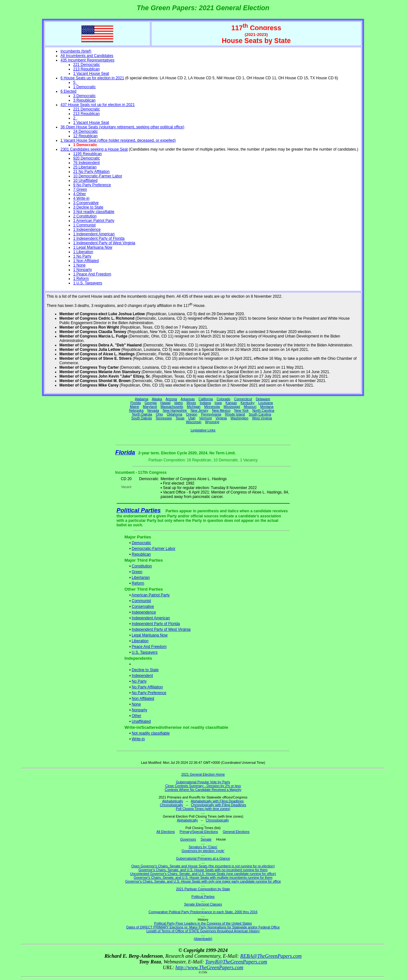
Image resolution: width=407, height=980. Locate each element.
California (206, 399)
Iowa (218, 403)
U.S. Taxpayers (145, 652)
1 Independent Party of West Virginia (104, 243)
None (136, 704)
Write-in (138, 739)
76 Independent (86, 163)
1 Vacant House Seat (91, 74)
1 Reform (81, 279)
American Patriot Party (151, 595)
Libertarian (141, 578)
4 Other (79, 194)
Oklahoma (174, 414)
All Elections (166, 832)
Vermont (205, 418)
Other (136, 716)
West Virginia (262, 418)
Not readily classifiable (151, 733)
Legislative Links (203, 430)
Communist (141, 601)
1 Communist (84, 225)
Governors (188, 839)
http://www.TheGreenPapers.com (209, 967)
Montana (267, 407)
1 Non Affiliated (86, 261)
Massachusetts (172, 407)
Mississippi (232, 407)
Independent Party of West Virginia (161, 629)
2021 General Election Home (203, 774)
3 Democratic (84, 96)
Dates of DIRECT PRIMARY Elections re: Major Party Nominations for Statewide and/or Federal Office (203, 927)
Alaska (157, 399)
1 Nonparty (83, 270)
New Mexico (221, 410)
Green (137, 572)
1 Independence (87, 230)
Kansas (231, 403)
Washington (239, 418)
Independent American (151, 618)
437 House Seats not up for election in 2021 (98, 105)
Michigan (194, 407)
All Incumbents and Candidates (87, 56)
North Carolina (263, 410)
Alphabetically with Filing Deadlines (217, 801)
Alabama (141, 399)
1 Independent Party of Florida (99, 238)
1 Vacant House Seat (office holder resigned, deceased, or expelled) (118, 140)
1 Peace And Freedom (92, 274)
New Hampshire (175, 410)
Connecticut (243, 399)
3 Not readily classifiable (94, 212)
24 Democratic (85, 131)
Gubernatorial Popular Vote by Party (203, 782)
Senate (206, 839)
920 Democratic (86, 158)
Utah (192, 418)
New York (241, 410)
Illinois (191, 403)
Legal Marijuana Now (150, 635)
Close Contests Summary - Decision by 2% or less (203, 786)
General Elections (236, 832)
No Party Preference (149, 693)
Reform (138, 583)
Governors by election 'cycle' (203, 851)
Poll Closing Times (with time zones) (203, 809)
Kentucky (248, 403)
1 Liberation (83, 252)
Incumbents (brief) (76, 51)
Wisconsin (194, 422)
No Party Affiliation (147, 687)
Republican (141, 554)
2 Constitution (85, 216)
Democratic (141, 543)
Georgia (151, 403)
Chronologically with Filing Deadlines (219, 805)
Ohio (159, 414)
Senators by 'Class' (203, 847)
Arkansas (188, 399)
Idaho (179, 403)
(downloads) (203, 939)
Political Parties (139, 510)
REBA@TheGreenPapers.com (271, 956)
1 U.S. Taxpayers (88, 283)
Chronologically (172, 805)
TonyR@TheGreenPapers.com (236, 962)
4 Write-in (81, 198)
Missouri (250, 407)
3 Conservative (86, 203)
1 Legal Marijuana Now (93, 247)
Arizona (171, 399)
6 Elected (68, 91)
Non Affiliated (143, 699)
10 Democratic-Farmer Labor (98, 176)
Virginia (221, 418)
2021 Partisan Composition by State (203, 889)
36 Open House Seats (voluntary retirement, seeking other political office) (122, 127)
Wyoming (212, 422)
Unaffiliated (141, 721)
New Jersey (199, 410)
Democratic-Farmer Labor (153, 549)
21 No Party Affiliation (91, 172)
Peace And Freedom (149, 647)
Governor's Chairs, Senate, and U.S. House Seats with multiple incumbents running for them (203, 877)
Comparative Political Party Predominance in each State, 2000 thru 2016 (203, 912)
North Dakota (142, 414)
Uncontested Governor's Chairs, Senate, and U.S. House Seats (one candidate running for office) (203, 874)
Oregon (192, 414)
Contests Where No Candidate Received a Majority (203, 790)
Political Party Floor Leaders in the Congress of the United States (203, 923)
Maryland (150, 407)
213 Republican (86, 69)
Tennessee (164, 418)
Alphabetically (173, 801)
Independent (142, 676)
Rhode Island (235, 414)
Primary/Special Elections (199, 832)
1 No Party (82, 256)
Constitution (142, 566)
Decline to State (145, 670)
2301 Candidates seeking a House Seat (94, 149)
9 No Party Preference (92, 185)
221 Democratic (86, 65)
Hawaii (165, 403)
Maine (134, 407)
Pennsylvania (211, 414)
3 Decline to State (88, 207)
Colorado (223, 399)
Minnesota (212, 407)
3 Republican (84, 100)
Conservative (143, 607)
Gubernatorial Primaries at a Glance (203, 858)
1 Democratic (84, 87)
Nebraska (136, 410)
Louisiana (266, 403)
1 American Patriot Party (94, 221)
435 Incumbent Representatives (87, 60)
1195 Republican (87, 154)
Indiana (205, 403)
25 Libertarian (85, 167)
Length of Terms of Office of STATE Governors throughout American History (203, 931)
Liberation (140, 641)
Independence (144, 612)
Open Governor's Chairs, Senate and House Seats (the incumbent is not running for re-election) (203, 866)
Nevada (153, 410)
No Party (139, 681)
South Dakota (142, 418)
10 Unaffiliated (85, 181)
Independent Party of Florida (156, 624)
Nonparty (139, 710)
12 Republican (85, 136)
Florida (136, 403)
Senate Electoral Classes (203, 904)
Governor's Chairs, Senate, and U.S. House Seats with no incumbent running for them (203, 870)
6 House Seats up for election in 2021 (92, 78)
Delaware (263, 399)
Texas (180, 418)
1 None (79, 265)
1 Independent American (94, 234)
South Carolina (260, 414)
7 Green (80, 189)
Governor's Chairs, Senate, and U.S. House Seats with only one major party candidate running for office (203, 881)
